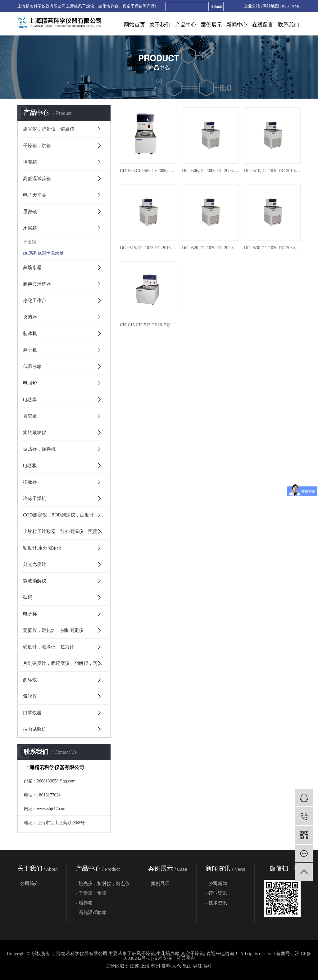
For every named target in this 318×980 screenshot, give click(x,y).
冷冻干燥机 (35, 498)
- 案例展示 (159, 884)
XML (296, 6)
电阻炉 (30, 383)
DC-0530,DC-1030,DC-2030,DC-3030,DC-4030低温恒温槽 (272, 248)
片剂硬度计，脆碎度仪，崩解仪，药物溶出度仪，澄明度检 (67, 663)
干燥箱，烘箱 (37, 146)
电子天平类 (35, 195)
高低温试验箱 (37, 179)
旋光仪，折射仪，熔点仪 (49, 129)
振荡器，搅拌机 (39, 449)
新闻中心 (237, 25)
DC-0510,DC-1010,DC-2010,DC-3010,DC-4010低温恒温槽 (272, 171)
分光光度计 (35, 564)
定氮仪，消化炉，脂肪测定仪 (53, 630)
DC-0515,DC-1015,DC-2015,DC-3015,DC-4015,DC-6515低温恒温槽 (148, 248)
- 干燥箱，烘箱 (91, 893)
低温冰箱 (32, 366)
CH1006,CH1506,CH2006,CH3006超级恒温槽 (148, 171)
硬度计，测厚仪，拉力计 (49, 647)
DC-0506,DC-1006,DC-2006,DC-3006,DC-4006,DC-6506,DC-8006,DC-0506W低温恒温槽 (210, 171)
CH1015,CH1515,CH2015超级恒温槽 (148, 325)
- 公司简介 (28, 884)
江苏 (134, 966)
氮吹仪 (30, 696)
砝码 (28, 597)
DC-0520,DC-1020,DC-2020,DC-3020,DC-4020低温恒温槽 (210, 248)
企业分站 (252, 6)
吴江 (198, 966)
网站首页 (134, 25)
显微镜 (30, 212)
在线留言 (263, 25)
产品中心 (186, 25)
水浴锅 (30, 242)
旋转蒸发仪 (35, 432)
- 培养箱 (84, 903)
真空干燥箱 (192, 954)
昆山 (187, 966)
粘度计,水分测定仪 (42, 548)
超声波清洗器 (37, 284)
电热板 (30, 465)
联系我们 (288, 25)
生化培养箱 (168, 954)
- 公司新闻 (216, 884)
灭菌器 (30, 317)
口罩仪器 (32, 713)
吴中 (208, 966)
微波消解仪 (35, 581)
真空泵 (30, 416)
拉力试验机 (35, 729)
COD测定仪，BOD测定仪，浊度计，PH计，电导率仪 (67, 515)
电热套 (30, 399)
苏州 (156, 966)
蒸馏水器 (32, 268)
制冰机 (30, 334)
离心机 (30, 350)
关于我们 (160, 25)
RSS (285, 6)
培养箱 (30, 162)
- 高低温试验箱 (91, 912)
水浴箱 (30, 228)
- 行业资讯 (216, 893)
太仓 (176, 966)
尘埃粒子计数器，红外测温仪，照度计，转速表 (67, 531)
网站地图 (271, 6)
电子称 (30, 614)
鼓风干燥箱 (143, 954)
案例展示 (211, 25)
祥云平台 (186, 958)
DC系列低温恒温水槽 (43, 253)
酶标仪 (30, 680)
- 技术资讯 (216, 903)
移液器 (30, 482)
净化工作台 (35, 301)
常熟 (166, 966)
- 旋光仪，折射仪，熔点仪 (103, 884)
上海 (145, 966)
